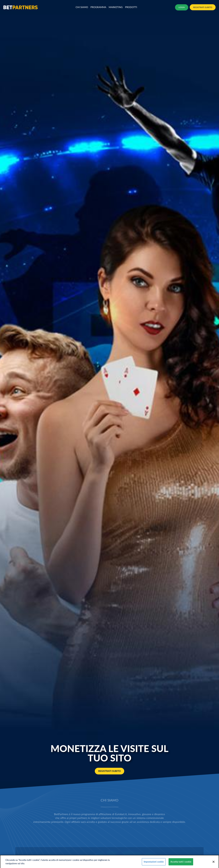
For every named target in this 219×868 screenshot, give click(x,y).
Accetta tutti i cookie (181, 864)
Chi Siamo (82, 7)
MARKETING (116, 7)
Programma (98, 7)
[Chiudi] (214, 864)
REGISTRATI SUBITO (203, 7)
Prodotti (131, 7)
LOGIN (182, 7)
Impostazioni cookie (154, 864)
